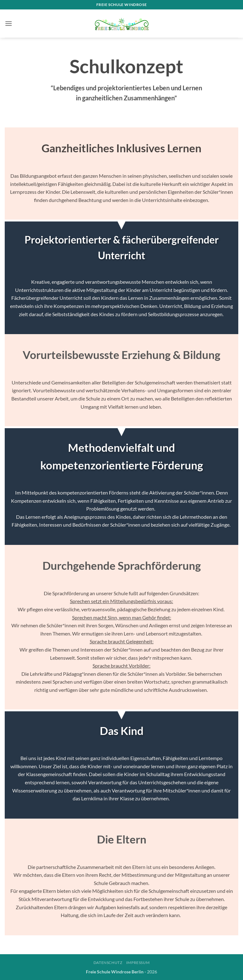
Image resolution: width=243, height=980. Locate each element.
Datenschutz (108, 963)
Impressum (138, 963)
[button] (8, 23)
